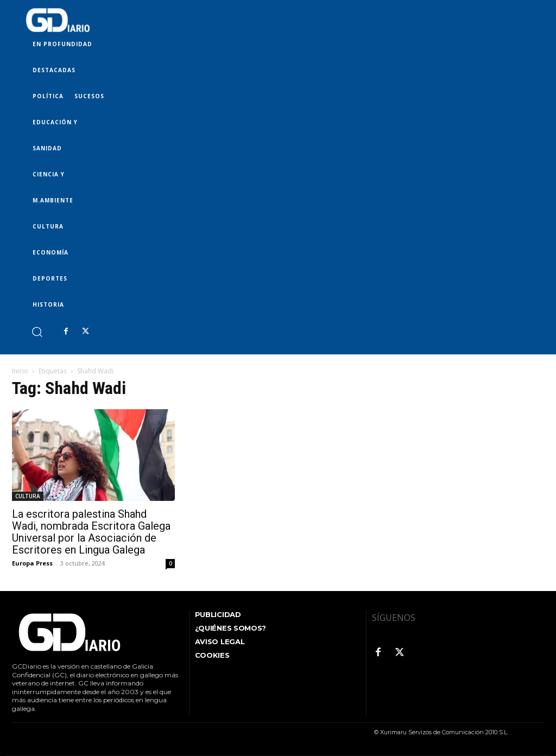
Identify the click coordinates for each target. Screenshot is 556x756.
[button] (37, 331)
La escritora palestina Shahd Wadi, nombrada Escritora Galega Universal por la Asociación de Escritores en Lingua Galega (91, 532)
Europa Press (32, 563)
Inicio (20, 371)
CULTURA (28, 496)
